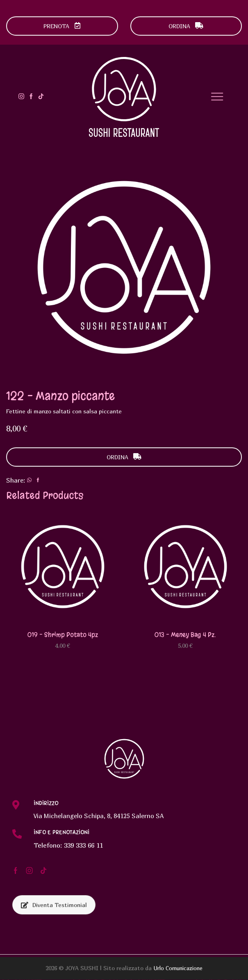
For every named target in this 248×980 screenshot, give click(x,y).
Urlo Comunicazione (178, 968)
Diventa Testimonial (54, 905)
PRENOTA (62, 26)
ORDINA (186, 26)
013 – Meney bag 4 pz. (185, 634)
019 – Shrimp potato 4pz (63, 634)
